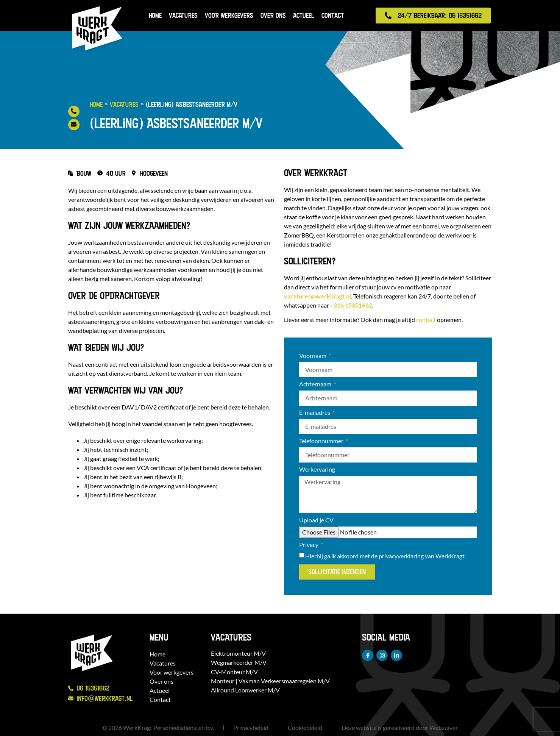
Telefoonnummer (322, 441)
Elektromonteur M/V (238, 653)
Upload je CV (316, 520)
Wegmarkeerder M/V (239, 662)
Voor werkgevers (229, 15)
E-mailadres (315, 413)
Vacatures (183, 15)
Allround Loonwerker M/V (245, 690)
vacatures (317, 296)
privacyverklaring (401, 556)
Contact (333, 15)
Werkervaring (317, 470)
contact (426, 320)
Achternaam (316, 384)
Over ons (273, 15)
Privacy (309, 545)
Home (155, 15)
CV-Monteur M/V (234, 672)
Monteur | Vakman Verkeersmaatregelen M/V (270, 681)
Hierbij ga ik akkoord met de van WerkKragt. (385, 556)
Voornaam (313, 356)
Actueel (304, 15)
